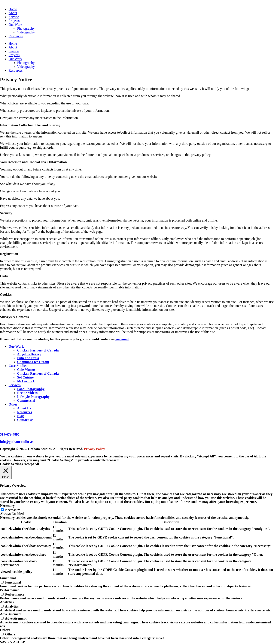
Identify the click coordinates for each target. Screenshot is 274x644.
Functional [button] (8, 578)
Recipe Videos (27, 393)
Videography (26, 32)
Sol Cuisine (25, 377)
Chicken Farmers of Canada (38, 350)
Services (15, 385)
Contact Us (25, 420)
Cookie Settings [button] (11, 464)
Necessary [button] (7, 506)
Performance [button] (10, 590)
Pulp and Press (28, 358)
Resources (16, 36)
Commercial (26, 400)
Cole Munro (26, 370)
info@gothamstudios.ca (17, 442)
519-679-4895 (10, 434)
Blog (20, 416)
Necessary (12, 510)
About (13, 13)
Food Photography (31, 389)
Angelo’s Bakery (29, 354)
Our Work (15, 25)
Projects (14, 21)
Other (13, 404)
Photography (26, 28)
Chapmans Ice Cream (33, 362)
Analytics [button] (7, 602)
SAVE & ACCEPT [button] (14, 642)
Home (13, 9)
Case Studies (18, 366)
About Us (24, 408)
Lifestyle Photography (33, 397)
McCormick (26, 381)
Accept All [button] (31, 464)
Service (14, 17)
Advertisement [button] (11, 614)
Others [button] (5, 630)
